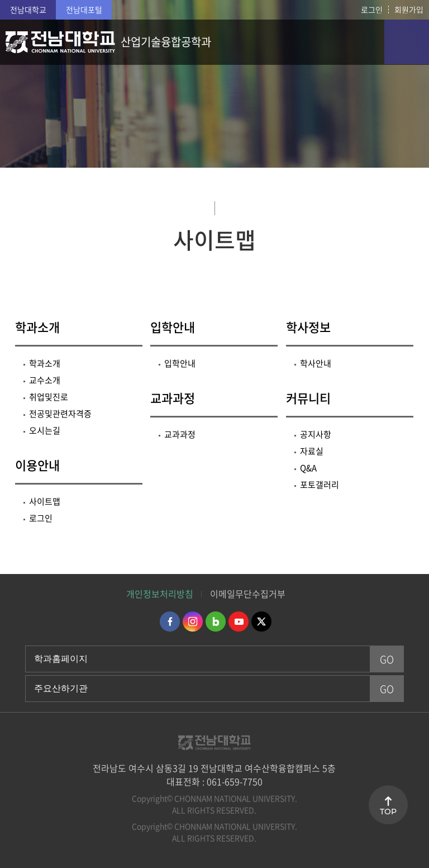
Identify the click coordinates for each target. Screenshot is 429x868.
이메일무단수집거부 (248, 594)
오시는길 (45, 430)
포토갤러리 (320, 485)
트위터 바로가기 (261, 622)
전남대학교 (28, 10)
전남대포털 (84, 10)
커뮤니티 (308, 398)
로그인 (372, 10)
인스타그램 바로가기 (193, 622)
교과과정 (173, 398)
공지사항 (316, 434)
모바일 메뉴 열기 (407, 42)
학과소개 (37, 327)
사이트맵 (45, 501)
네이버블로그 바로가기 (216, 622)
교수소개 (45, 380)
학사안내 (316, 363)
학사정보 (308, 327)
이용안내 (37, 465)
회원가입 (409, 10)
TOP (388, 812)
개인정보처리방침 (160, 594)
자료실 (312, 451)
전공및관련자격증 (60, 414)
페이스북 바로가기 (170, 622)
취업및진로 (49, 397)
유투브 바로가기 (239, 622)
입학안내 (173, 327)
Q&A (308, 468)
